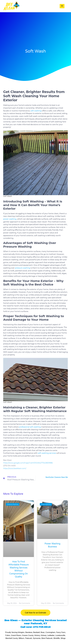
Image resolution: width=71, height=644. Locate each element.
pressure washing (23, 268)
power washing (10, 219)
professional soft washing (30, 427)
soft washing (36, 111)
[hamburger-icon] (62, 6)
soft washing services (47, 453)
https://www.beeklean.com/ (15, 468)
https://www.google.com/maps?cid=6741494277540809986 (28, 463)
